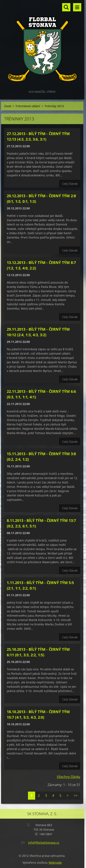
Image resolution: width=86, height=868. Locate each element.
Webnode (55, 863)
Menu (77, 7)
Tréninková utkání (28, 106)
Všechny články (69, 777)
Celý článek (70, 184)
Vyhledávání (66, 7)
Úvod (8, 106)
